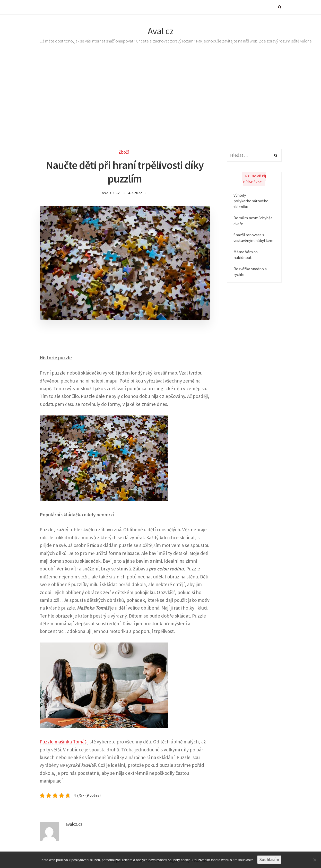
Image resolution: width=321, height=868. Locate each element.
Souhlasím (269, 860)
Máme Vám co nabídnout (246, 255)
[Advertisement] (161, 95)
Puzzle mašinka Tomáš (63, 742)
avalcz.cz (111, 193)
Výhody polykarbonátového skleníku (251, 201)
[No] (315, 860)
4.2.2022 (135, 193)
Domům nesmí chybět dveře (253, 221)
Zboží (124, 152)
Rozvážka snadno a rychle (250, 272)
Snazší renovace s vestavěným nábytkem (253, 238)
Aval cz (161, 31)
